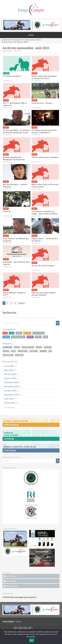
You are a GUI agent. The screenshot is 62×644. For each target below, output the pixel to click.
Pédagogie (6, 337)
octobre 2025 (10, 390)
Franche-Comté (23, 351)
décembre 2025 (11, 382)
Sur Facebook (10, 576)
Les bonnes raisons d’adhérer (15, 421)
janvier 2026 (10, 378)
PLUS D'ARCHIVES (10, 408)
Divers (45, 337)
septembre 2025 (11, 395)
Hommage (19, 333)
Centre (13, 351)
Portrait (30, 337)
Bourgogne (48, 347)
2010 (15, 51)
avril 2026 (9, 366)
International (8, 347)
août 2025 (9, 399)
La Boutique (10, 450)
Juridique (38, 337)
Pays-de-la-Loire (8, 355)
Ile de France (34, 351)
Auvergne (39, 347)
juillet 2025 (10, 403)
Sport (5, 333)
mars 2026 (9, 370)
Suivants (21, 303)
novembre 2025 (11, 386)
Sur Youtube (10, 581)
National (17, 347)
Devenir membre (11, 425)
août (19, 51)
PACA (50, 351)
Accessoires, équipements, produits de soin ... (20, 447)
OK (32, 640)
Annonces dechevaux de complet (11, 434)
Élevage (12, 333)
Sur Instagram (10, 586)
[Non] (59, 636)
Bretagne (6, 351)
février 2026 (10, 374)
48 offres (9, 439)
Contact (18, 621)
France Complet (7, 51)
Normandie (43, 351)
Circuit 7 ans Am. (38, 333)
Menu (31, 35)
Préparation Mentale (18, 337)
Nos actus (27, 333)
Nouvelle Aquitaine (28, 347)
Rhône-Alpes (19, 355)
